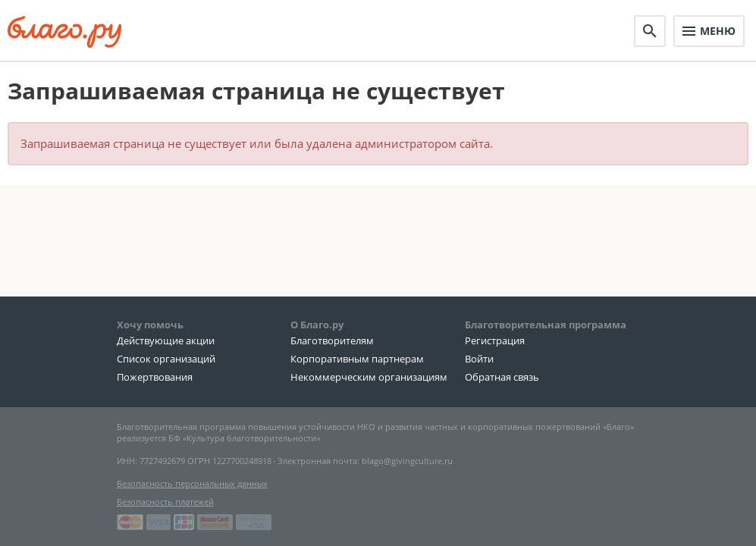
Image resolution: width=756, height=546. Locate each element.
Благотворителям (332, 340)
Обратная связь (502, 377)
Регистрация (495, 340)
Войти (479, 359)
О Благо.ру (317, 325)
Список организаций (166, 359)
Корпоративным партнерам (357, 359)
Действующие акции (166, 340)
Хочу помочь (150, 325)
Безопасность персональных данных (192, 483)
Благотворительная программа (546, 325)
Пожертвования (155, 377)
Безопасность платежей (165, 502)
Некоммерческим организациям (369, 377)
